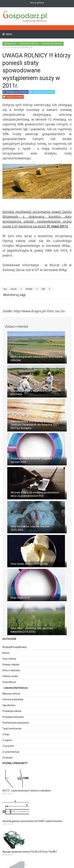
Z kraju (6, 734)
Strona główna (37, 3)
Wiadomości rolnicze (29, 44)
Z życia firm (8, 746)
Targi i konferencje (12, 729)
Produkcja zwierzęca (13, 717)
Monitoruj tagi (15, 295)
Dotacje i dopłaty (11, 665)
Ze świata (7, 758)
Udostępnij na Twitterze (42, 92)
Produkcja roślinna (12, 711)
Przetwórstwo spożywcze (16, 723)
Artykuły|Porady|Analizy (15, 647)
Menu (9, 34)
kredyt (29, 289)
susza (13, 289)
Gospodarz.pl (9, 682)
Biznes (6, 653)
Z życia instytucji (11, 752)
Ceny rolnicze (9, 659)
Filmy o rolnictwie (11, 670)
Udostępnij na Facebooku (16, 92)
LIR (43, 289)
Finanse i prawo (10, 676)
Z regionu (7, 740)
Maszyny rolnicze (11, 694)
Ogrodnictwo (9, 705)
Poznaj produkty (15, 763)
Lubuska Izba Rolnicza (16, 688)
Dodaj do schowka (13, 97)
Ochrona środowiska (13, 699)
